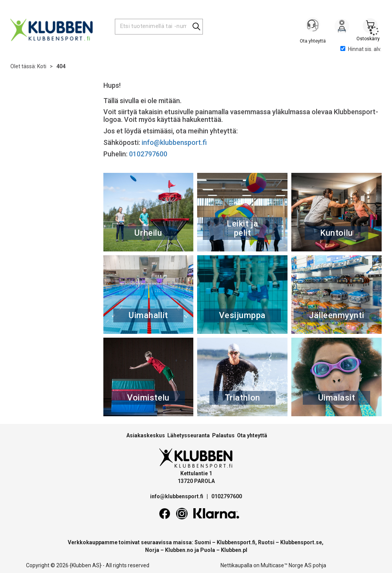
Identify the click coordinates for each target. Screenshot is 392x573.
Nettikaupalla (236, 565)
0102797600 (148, 154)
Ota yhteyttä (252, 435)
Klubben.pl (234, 550)
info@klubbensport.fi (175, 142)
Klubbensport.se (301, 542)
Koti (42, 66)
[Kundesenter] (314, 26)
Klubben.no (179, 550)
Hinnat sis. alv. (361, 49)
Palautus (223, 435)
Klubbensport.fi (236, 542)
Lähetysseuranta (189, 435)
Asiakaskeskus (146, 435)
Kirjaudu (342, 27)
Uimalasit (337, 398)
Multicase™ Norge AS (286, 565)
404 (61, 66)
